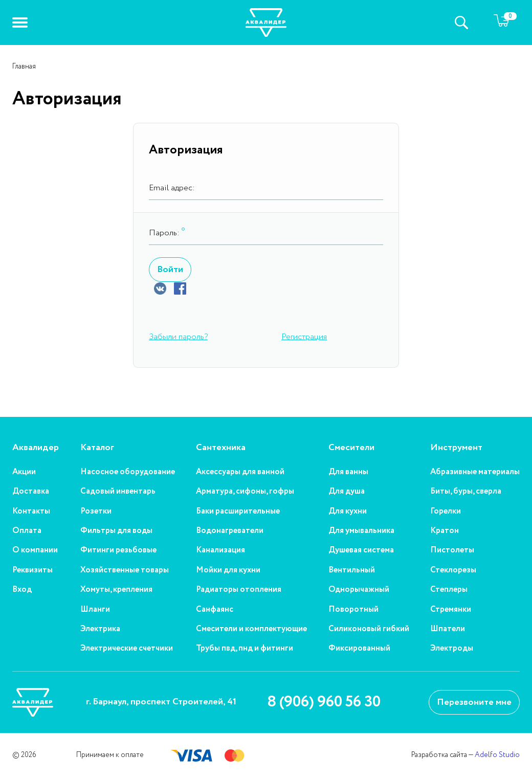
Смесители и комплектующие (251, 629)
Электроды (452, 649)
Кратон (445, 531)
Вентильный (352, 570)
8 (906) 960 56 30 (324, 702)
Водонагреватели (230, 531)
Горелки (446, 512)
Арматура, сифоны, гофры (245, 492)
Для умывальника (361, 531)
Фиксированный (359, 649)
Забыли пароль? (178, 337)
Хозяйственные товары (125, 570)
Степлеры (449, 590)
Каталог (97, 448)
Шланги (95, 610)
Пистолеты (452, 550)
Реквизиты (32, 570)
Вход (22, 590)
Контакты (31, 512)
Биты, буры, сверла (466, 492)
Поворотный (353, 610)
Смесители (351, 448)
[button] (20, 23)
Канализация (220, 550)
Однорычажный (359, 590)
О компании (35, 550)
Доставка (31, 492)
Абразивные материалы (475, 472)
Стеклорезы (453, 570)
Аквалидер (36, 448)
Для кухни (348, 512)
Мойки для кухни (228, 570)
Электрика (100, 629)
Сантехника (221, 448)
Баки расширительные (238, 512)
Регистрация (304, 337)
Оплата (27, 531)
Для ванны (348, 472)
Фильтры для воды (116, 531)
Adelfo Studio (497, 755)
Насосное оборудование (128, 472)
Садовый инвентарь (118, 492)
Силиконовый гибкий (369, 629)
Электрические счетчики (127, 649)
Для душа (347, 492)
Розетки (96, 512)
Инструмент (456, 448)
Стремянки (451, 610)
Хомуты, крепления (116, 590)
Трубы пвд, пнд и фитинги (245, 649)
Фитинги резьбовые (118, 550)
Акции (24, 472)
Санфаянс (215, 610)
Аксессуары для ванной (240, 472)
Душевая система (361, 550)
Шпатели (448, 629)
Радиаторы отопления (239, 590)
